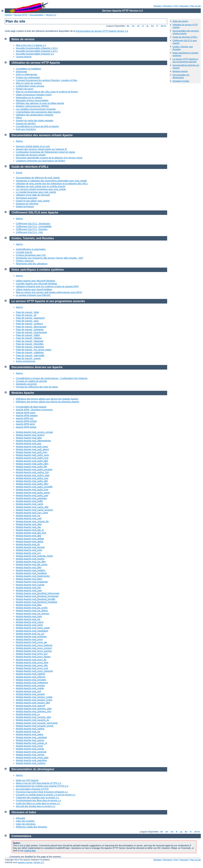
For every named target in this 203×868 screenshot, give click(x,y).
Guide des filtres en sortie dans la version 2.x (38, 803)
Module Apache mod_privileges (31, 637)
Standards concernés (26, 384)
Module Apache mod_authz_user (32, 495)
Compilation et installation (29, 69)
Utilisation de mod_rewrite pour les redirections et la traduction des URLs (52, 184)
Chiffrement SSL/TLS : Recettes (32, 229)
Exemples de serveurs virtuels (31, 155)
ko (152, 26)
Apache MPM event (26, 413)
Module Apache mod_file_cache (32, 564)
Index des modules (25, 821)
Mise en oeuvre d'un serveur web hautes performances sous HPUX (49, 292)
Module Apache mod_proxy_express (34, 651)
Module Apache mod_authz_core (32, 478)
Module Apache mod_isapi (29, 590)
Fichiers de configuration (28, 77)
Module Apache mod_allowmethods (33, 441)
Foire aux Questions (26, 129)
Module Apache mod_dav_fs (30, 530)
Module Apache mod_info (28, 588)
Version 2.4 (51, 15)
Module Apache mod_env (28, 553)
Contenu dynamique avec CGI (31, 255)
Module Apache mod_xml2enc (31, 763)
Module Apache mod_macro (30, 622)
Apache (8, 15)
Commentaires (21, 836)
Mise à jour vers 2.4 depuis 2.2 (31, 45)
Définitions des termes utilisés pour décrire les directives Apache (47, 402)
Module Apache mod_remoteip (31, 680)
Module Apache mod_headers (31, 570)
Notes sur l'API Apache (27, 780)
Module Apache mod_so (28, 714)
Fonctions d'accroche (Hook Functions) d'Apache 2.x (42, 792)
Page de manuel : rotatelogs (30, 352)
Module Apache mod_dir (28, 544)
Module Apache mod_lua (28, 619)
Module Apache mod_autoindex (31, 498)
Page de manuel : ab (26, 315)
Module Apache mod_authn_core (32, 458)
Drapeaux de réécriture (27, 204)
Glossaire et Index (181, 81)
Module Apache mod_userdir (30, 749)
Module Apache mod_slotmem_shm (34, 711)
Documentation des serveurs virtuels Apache (186, 32)
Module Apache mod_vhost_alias (32, 757)
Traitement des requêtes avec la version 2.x (37, 798)
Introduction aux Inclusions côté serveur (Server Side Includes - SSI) (49, 258)
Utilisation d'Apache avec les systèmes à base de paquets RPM (47, 286)
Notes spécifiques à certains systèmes (38, 270)
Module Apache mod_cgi (28, 516)
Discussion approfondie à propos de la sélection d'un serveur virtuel (49, 158)
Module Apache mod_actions (30, 435)
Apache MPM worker (26, 427)
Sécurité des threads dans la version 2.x (36, 806)
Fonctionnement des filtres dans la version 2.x (38, 800)
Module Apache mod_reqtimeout (32, 683)
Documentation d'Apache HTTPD (32, 789)
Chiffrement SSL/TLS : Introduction (33, 224)
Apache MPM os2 (25, 418)
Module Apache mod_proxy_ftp (31, 660)
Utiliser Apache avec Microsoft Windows (36, 281)
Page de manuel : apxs (27, 321)
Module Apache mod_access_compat (34, 432)
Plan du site (195, 6)
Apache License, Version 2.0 (31, 862)
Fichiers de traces (25, 89)
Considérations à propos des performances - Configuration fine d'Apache (52, 378)
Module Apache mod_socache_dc (33, 720)
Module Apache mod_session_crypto (34, 700)
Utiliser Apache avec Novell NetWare (34, 289)
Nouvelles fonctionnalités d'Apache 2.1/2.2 (37, 51)
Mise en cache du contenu (29, 83)
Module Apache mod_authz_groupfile (34, 487)
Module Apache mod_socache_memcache (37, 723)
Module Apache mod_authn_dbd (32, 461)
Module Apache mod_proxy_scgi (32, 668)
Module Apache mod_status (30, 734)
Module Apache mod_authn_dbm (32, 464)
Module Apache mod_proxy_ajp (31, 642)
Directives (168, 6)
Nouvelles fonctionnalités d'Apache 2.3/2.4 (37, 48)
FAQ (176, 6)
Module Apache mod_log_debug (32, 611)
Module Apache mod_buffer (29, 501)
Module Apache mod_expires (30, 559)
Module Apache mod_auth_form (32, 452)
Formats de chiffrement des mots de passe (37, 387)
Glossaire (184, 6)
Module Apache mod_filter (29, 567)
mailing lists (30, 851)
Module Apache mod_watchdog (31, 760)
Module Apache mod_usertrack (31, 752)
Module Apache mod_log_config (32, 608)
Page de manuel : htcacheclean (31, 332)
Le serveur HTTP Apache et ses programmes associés (185, 60)
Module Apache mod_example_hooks (34, 556)
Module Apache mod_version (30, 755)
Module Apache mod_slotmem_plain (34, 709)
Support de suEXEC (26, 124)
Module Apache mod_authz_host (32, 490)
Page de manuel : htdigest (29, 338)
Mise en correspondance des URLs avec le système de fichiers (47, 92)
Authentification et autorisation (31, 249)
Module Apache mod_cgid (29, 518)
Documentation (37, 15)
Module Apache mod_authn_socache (34, 469)
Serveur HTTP (21, 15)
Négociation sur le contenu (29, 98)
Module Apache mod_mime (29, 625)
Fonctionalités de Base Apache (31, 407)
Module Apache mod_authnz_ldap (33, 475)
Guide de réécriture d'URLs (185, 37)
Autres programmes (26, 361)
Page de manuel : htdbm (28, 335)
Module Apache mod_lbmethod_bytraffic (36, 599)
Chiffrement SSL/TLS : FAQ (29, 232)
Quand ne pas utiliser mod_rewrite (33, 201)
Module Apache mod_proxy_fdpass (33, 657)
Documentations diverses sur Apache (37, 367)
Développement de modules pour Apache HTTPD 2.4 (42, 786)
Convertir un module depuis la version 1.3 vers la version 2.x (46, 795)
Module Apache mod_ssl (28, 732)
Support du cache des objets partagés (35, 120)
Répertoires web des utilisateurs (32, 264)
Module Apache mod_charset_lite (32, 521)
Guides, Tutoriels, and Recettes (33, 238)
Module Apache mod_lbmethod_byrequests (37, 596)
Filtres (19, 118)
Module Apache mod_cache (30, 504)
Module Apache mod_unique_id (31, 743)
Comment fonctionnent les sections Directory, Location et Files (46, 80)
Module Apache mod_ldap (29, 605)
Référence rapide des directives (31, 827)
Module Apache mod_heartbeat (31, 573)
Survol (19, 173)
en (133, 26)
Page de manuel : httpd (27, 312)
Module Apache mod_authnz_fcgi (32, 472)
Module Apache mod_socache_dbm (34, 717)
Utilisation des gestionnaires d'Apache (35, 115)
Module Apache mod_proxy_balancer (34, 645)
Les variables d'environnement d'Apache (36, 109)
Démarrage (21, 72)
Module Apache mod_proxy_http (32, 665)
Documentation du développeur (181, 76)
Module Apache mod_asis (29, 444)
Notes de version (180, 21)
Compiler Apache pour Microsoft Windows (36, 284)
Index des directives (26, 824)
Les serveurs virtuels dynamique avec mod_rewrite (41, 189)
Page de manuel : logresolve (30, 347)
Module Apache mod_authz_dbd (32, 481)
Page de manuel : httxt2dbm (30, 344)
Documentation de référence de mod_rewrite (38, 178)
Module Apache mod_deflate (30, 539)
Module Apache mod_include (30, 585)
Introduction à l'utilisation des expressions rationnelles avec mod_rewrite (51, 181)
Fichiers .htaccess (25, 261)
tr (157, 26)
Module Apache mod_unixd (29, 746)
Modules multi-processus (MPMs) (32, 106)
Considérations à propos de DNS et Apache (37, 126)
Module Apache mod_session (30, 694)
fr (143, 26)
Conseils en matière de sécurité (31, 381)
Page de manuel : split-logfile (30, 355)
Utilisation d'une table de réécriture (33, 195)
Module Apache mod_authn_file (31, 467)
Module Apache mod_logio (29, 616)
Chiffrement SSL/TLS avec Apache (35, 212)
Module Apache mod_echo (29, 550)
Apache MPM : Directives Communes (34, 410)
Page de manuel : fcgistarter (30, 329)
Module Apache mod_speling (30, 729)
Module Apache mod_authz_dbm (32, 484)
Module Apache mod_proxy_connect (34, 648)
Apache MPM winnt (25, 424)
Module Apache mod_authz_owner (33, 493)
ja (147, 26)
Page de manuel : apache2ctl (30, 318)
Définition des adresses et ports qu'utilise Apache (40, 103)
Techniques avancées (27, 198)
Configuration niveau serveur (30, 86)
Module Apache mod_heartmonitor (33, 576)
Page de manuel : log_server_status (34, 350)
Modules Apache (180, 71)
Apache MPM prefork (26, 421)
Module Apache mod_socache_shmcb (35, 726)
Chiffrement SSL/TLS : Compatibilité (34, 226)
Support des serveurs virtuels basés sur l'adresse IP (41, 149)
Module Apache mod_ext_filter (31, 562)
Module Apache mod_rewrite (30, 688)
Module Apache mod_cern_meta (32, 513)
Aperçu (19, 141)
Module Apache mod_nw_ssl (30, 634)
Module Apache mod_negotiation (32, 631)
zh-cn (163, 26)
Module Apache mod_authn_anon (32, 455)
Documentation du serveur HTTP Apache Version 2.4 (102, 31)
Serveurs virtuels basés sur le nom (33, 146)
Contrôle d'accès (24, 252)
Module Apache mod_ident (29, 579)
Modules (157, 6)
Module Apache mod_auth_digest (32, 449)
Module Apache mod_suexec (30, 740)
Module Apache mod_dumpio (30, 547)
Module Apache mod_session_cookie (34, 697)
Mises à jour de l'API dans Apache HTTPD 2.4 (39, 783)
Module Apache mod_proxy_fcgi (32, 654)
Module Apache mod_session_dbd (33, 703)
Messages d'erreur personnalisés (32, 100)
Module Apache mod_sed (28, 691)
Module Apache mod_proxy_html (32, 662)
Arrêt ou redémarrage (26, 74)
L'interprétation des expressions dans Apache (38, 112)
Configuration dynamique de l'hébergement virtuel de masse (45, 152)
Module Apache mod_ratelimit (30, 674)
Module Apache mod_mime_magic (33, 628)
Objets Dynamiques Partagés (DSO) (34, 95)
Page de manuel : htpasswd (30, 341)
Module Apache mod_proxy (29, 639)
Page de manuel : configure (29, 324)
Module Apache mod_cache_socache (34, 510)
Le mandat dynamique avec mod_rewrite (36, 192)
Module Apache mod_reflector (31, 677)
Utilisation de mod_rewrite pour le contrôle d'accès (41, 186)
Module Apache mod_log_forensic (33, 614)
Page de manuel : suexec (28, 358)
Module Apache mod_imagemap (32, 582)
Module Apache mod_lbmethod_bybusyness (38, 593)
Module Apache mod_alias (29, 438)
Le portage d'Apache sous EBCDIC (33, 295)
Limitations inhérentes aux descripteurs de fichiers (41, 161)
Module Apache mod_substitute (31, 737)
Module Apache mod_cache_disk (32, 507)
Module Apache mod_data (29, 524)
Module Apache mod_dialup (30, 542)
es (138, 26)
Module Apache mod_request (30, 685)
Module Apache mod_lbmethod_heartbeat (36, 602)
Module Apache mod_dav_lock (31, 533)
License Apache (24, 57)
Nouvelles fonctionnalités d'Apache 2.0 (35, 54)
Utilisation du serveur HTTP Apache (36, 63)
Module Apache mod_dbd (28, 536)
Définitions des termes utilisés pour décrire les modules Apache (47, 399)
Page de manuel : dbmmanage (31, 327)
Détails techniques (25, 206)
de (128, 26)
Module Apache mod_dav (28, 527)
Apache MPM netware (27, 415)
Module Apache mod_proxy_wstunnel (34, 671)
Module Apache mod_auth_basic (32, 447)
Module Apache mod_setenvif (30, 706)
